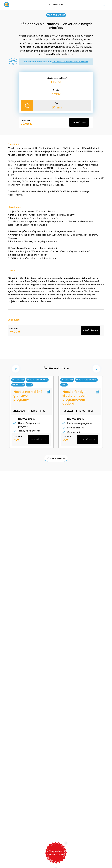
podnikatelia (19, 385)
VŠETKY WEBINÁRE (56, 472)
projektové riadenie (56, 15)
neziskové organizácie (38, 380)
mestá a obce (19, 380)
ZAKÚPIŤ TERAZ (38, 453)
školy (30, 385)
